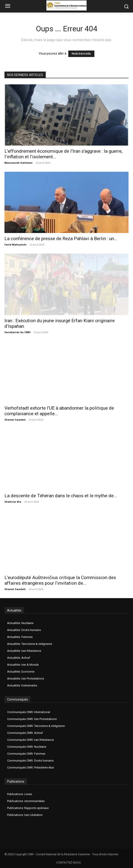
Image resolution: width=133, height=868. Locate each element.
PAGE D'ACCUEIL (81, 54)
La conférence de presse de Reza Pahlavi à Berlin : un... (61, 239)
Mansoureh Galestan (19, 163)
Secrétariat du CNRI (18, 332)
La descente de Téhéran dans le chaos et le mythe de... (61, 496)
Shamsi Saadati (15, 420)
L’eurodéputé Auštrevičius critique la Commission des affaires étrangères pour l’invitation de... (60, 580)
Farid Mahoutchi (16, 245)
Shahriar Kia (13, 502)
